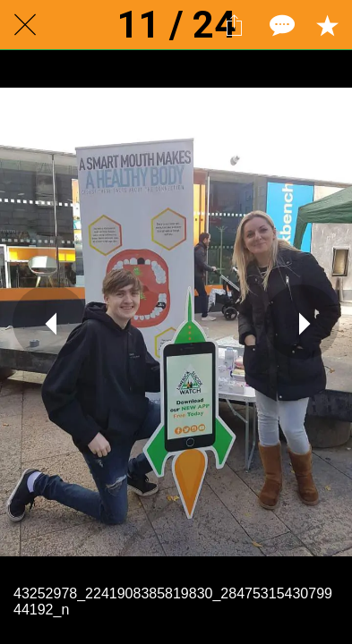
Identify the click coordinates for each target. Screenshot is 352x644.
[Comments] (280, 25)
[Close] (25, 25)
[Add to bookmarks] (327, 25)
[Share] (234, 25)
